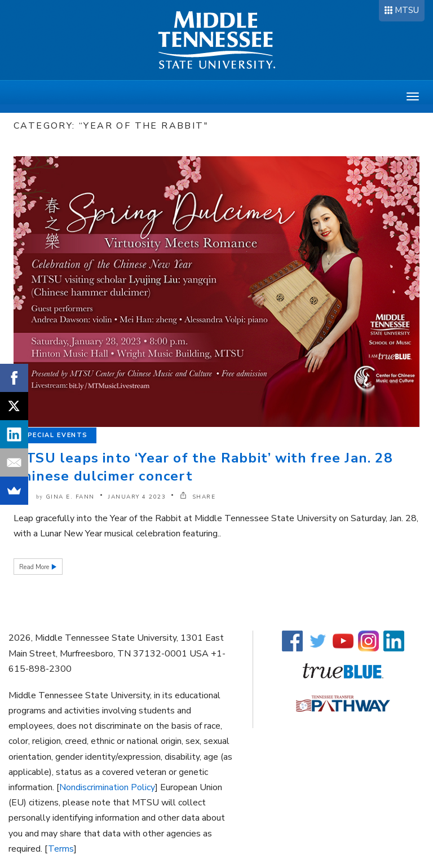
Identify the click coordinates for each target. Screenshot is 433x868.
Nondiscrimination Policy (107, 787)
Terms (61, 849)
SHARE (198, 497)
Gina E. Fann (70, 497)
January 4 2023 (137, 497)
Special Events (55, 435)
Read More (35, 567)
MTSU (407, 10)
